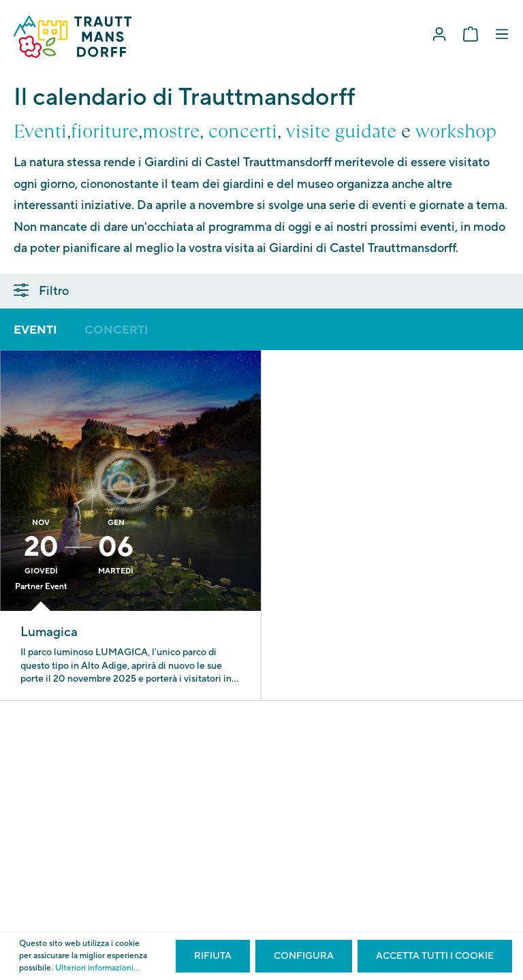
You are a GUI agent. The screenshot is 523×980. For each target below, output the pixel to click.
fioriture (105, 131)
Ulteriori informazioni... (97, 968)
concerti (243, 131)
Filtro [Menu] (41, 291)
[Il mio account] (439, 34)
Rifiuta (213, 956)
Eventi (40, 131)
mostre (171, 131)
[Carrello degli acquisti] (471, 34)
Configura (304, 956)
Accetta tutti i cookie (435, 956)
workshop (456, 131)
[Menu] (502, 34)
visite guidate (341, 131)
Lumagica (49, 632)
